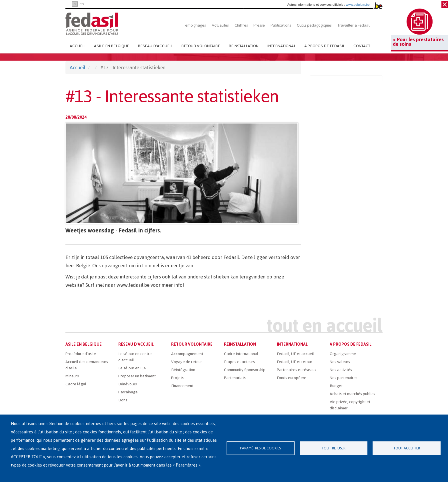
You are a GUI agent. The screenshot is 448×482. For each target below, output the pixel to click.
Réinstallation (244, 46)
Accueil (78, 46)
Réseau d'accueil (155, 46)
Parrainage (128, 392)
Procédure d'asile (81, 354)
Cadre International (241, 354)
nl (75, 4)
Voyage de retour (187, 362)
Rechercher (378, 25)
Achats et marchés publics (352, 394)
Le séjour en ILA (132, 368)
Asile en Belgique (112, 46)
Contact (362, 46)
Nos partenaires (344, 378)
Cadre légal (76, 384)
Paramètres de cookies (260, 448)
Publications (281, 25)
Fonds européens (292, 378)
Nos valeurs (340, 362)
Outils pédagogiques (314, 25)
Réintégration (183, 370)
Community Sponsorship (245, 370)
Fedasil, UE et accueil (295, 354)
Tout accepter (407, 448)
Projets (177, 378)
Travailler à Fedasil (354, 25)
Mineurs (72, 376)
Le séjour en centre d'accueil (135, 357)
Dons (123, 400)
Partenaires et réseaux (297, 370)
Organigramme (343, 354)
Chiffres (241, 25)
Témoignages (195, 25)
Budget (336, 386)
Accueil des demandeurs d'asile (87, 365)
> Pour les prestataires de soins (418, 42)
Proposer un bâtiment (137, 376)
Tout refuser (334, 448)
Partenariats (235, 378)
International (281, 46)
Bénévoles (128, 384)
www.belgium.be (358, 5)
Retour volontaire (201, 46)
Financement (182, 386)
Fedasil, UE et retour (295, 362)
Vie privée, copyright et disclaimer (350, 405)
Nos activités (341, 370)
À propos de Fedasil (325, 46)
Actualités (220, 25)
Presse (259, 25)
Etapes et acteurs (239, 362)
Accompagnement (187, 354)
